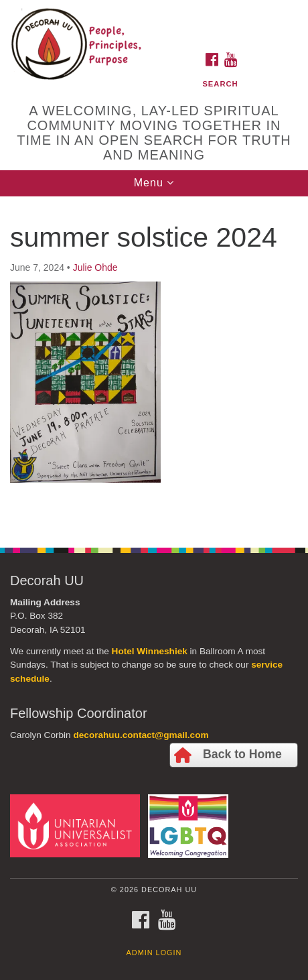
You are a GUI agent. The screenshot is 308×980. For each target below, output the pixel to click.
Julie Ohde (95, 267)
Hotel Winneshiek (150, 651)
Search (220, 84)
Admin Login (154, 953)
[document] (154, 365)
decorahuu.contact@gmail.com (141, 735)
